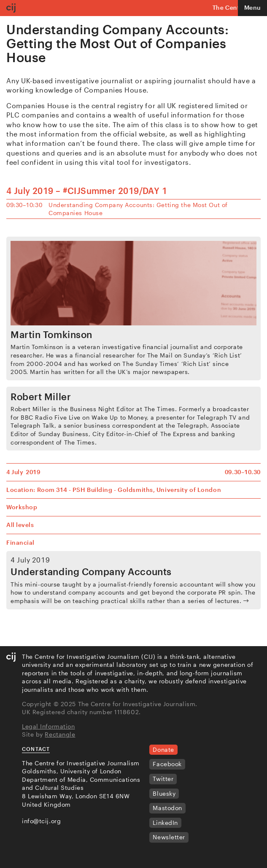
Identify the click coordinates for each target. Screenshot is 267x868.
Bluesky (164, 793)
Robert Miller (41, 396)
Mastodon (167, 808)
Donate (163, 749)
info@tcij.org (41, 821)
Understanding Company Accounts (91, 571)
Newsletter (169, 837)
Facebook (167, 764)
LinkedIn (165, 823)
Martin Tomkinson (51, 334)
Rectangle (60, 734)
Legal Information (49, 726)
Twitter (163, 779)
